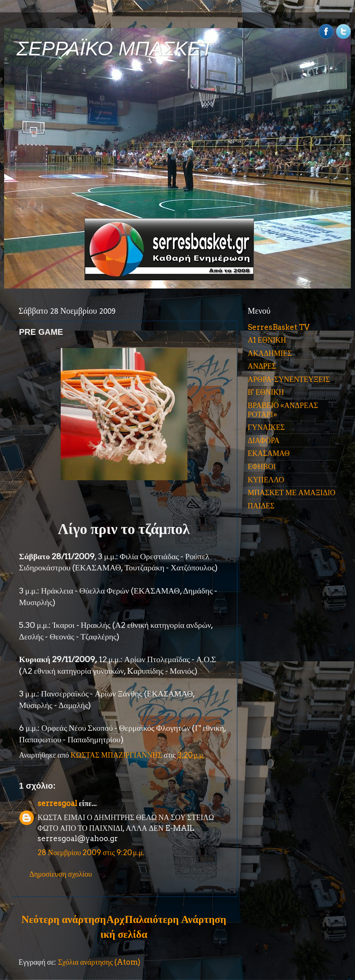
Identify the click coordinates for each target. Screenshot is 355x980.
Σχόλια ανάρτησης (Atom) (99, 962)
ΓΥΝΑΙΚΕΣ (266, 427)
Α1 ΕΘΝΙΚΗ (267, 340)
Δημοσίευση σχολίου (61, 874)
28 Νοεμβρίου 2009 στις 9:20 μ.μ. (91, 852)
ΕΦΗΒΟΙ (262, 466)
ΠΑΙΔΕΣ (261, 506)
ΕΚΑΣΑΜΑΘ (269, 453)
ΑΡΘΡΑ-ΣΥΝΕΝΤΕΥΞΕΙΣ (289, 379)
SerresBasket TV (279, 327)
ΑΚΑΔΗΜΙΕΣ (270, 353)
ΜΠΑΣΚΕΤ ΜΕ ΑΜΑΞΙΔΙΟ (292, 492)
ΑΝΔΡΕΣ (262, 366)
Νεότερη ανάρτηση (64, 919)
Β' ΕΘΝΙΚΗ (266, 392)
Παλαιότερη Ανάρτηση (175, 919)
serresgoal (57, 803)
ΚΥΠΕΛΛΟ (266, 480)
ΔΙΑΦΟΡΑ (264, 440)
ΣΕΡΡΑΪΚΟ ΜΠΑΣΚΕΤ (115, 49)
